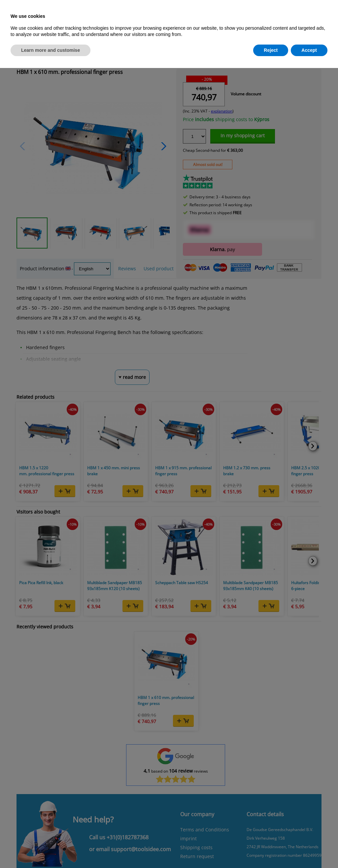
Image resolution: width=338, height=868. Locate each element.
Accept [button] (309, 50)
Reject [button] (271, 50)
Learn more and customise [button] (51, 50)
